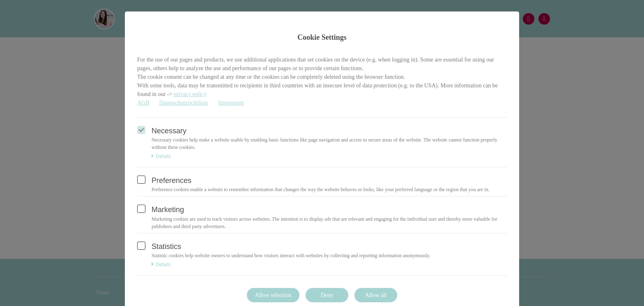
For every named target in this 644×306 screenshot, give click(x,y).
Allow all (376, 295)
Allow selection (273, 295)
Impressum (231, 103)
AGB (143, 103)
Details (161, 156)
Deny (327, 295)
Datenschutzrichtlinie (184, 103)
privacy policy (190, 94)
